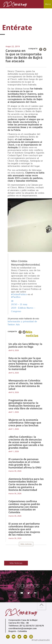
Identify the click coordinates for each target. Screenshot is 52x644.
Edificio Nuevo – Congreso (23, 310)
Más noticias (26, 544)
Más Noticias (16, 563)
